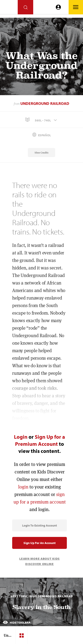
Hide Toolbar (17, 623)
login (23, 487)
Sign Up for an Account (40, 543)
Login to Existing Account (40, 525)
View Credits (41, 153)
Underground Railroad (45, 103)
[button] (41, 120)
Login (21, 437)
